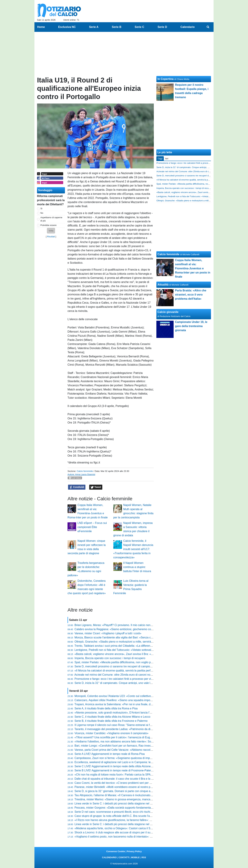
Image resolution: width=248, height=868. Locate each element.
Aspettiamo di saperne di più (51, 219)
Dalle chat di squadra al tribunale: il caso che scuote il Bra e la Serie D (117, 779)
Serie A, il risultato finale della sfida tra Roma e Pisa (106, 708)
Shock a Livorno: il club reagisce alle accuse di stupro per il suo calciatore (120, 832)
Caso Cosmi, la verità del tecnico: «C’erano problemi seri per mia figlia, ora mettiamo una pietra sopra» (137, 783)
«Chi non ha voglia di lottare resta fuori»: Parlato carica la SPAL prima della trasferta (126, 775)
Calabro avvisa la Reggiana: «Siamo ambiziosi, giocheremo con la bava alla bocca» (126, 629)
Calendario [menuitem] (188, 27)
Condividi (77, 487)
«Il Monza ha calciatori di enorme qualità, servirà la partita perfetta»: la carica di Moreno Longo (132, 671)
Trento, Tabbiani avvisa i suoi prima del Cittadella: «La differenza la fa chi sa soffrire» (126, 646)
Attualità (163, 285)
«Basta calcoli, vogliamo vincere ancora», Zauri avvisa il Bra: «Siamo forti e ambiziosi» (127, 654)
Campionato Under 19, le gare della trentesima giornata (191, 326)
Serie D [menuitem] (162, 27)
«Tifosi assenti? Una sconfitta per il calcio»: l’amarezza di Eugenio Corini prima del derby (129, 737)
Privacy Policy (134, 851)
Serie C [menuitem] (139, 27)
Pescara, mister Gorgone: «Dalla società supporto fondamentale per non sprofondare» (127, 808)
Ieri (167, 159)
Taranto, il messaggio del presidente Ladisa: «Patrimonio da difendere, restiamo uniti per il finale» (134, 729)
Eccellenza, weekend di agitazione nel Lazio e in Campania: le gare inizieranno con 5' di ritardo (133, 762)
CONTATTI (124, 857)
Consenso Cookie (116, 851)
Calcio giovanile (168, 312)
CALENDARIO (109, 857)
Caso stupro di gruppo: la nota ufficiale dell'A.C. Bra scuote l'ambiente (117, 816)
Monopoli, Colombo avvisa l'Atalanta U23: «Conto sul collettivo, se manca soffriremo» (127, 696)
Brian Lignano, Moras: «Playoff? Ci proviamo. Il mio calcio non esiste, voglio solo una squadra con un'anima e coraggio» (148, 625)
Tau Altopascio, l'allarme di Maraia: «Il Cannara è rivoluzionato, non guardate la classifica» (129, 795)
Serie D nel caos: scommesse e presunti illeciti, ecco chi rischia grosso (118, 812)
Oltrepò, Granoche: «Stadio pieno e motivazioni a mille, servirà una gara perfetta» (124, 642)
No (42, 213)
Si (41, 208)
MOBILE (135, 857)
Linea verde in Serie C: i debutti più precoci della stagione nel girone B (117, 824)
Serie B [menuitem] (117, 27)
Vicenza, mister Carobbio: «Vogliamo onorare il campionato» (112, 733)
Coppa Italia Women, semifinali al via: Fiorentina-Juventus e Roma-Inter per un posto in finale (193, 268)
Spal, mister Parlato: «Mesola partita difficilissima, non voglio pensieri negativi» (123, 662)
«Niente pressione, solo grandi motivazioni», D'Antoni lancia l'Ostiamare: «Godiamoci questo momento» (138, 713)
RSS (144, 857)
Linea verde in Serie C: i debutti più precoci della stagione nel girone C (118, 804)
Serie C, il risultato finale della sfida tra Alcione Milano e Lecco (112, 717)
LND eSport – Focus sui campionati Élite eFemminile (92, 527)
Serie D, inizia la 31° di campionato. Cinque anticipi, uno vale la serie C (118, 683)
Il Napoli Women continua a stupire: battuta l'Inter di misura (137, 567)
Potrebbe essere (49, 225)
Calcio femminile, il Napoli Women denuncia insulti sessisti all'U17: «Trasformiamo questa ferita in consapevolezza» (133, 549)
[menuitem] (208, 27)
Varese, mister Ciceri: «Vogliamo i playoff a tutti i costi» (108, 633)
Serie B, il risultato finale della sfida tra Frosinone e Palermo (111, 721)
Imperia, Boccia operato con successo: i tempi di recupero (110, 658)
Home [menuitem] (41, 27)
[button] (51, 231)
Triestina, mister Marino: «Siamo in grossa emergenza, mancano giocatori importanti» (127, 799)
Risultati (51, 237)
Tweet (96, 487)
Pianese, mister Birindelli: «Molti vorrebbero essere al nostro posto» (116, 787)
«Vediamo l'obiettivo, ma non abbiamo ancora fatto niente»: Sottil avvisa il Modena (125, 742)
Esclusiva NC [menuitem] (67, 27)
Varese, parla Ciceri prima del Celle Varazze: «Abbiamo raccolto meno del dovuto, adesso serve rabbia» (138, 750)
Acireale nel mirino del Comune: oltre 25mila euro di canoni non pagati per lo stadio (125, 675)
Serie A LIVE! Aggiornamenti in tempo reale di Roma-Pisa (110, 754)
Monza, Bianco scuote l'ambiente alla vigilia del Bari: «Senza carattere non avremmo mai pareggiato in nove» (141, 637)
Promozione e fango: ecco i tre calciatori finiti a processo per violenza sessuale (123, 679)
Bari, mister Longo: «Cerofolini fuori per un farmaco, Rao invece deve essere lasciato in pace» (132, 746)
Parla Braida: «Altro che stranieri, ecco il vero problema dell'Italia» (191, 295)
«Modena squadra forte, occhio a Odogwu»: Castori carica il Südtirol (116, 828)
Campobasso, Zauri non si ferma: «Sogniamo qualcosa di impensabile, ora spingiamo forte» (131, 758)
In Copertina (165, 79)
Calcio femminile (85, 471)
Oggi (160, 159)
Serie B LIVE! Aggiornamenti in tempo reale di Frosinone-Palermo (115, 770)
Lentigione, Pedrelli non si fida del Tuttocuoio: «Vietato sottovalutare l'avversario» (124, 650)
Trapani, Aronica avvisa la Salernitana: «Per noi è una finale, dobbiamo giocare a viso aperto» (132, 704)
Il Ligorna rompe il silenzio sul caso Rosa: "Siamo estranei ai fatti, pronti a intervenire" (127, 725)
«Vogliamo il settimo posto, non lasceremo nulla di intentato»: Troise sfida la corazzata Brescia (132, 837)
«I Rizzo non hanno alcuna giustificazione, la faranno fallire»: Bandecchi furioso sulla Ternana (131, 820)
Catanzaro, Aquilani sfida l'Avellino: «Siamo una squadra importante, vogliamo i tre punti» (129, 700)
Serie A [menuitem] (94, 27)
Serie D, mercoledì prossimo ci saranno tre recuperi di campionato (115, 666)
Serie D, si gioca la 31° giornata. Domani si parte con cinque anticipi (116, 791)
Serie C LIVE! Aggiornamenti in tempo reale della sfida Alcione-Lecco (117, 766)
